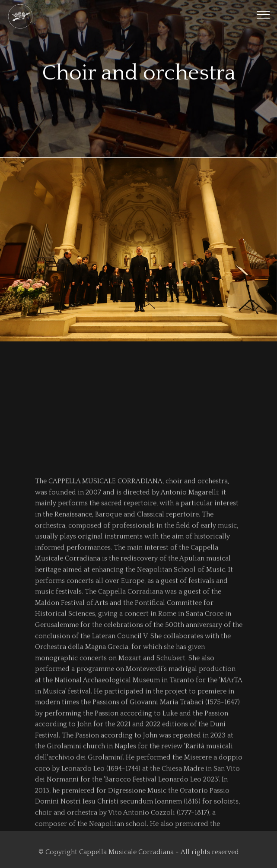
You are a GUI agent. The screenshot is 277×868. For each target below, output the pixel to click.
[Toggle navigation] (263, 14)
